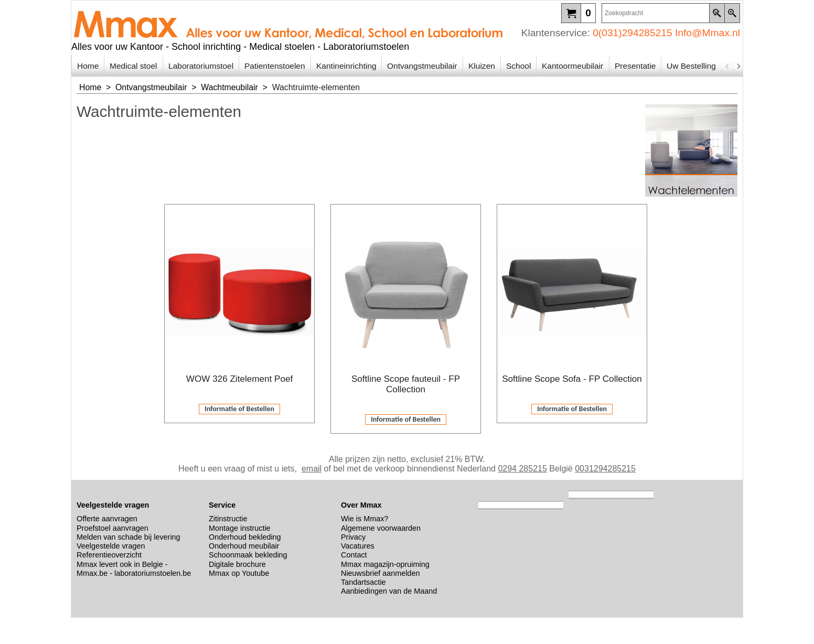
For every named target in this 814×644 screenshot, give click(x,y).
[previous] (727, 66)
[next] (738, 66)
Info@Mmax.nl (708, 33)
